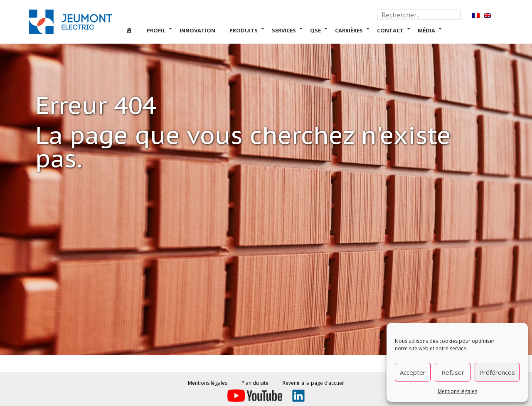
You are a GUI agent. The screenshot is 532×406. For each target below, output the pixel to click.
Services (284, 30)
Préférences (497, 372)
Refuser (453, 372)
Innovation (197, 30)
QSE (315, 30)
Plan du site (255, 383)
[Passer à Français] (476, 15)
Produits (244, 30)
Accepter (413, 372)
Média (426, 30)
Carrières (349, 30)
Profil (156, 30)
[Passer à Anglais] (488, 15)
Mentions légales (457, 391)
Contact (390, 30)
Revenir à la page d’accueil (314, 383)
